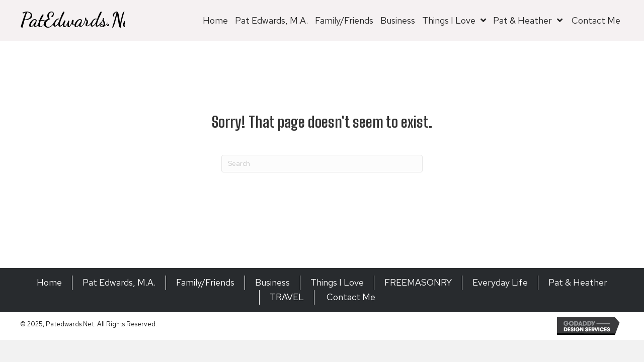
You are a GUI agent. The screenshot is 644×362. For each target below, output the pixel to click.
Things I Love (337, 282)
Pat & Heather (578, 282)
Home (49, 282)
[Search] (322, 164)
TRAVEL (287, 297)
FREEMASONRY (418, 282)
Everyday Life (500, 282)
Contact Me (350, 297)
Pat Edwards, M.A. (119, 282)
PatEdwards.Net (78, 20)
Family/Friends (205, 282)
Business (272, 282)
